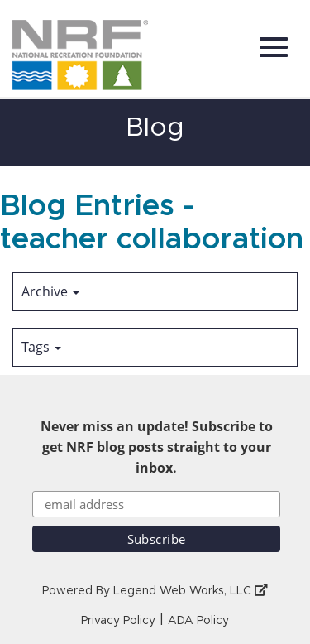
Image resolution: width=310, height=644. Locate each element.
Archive (50, 291)
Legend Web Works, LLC (191, 591)
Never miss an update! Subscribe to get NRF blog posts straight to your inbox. (157, 447)
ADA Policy (198, 621)
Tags (41, 347)
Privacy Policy (118, 621)
